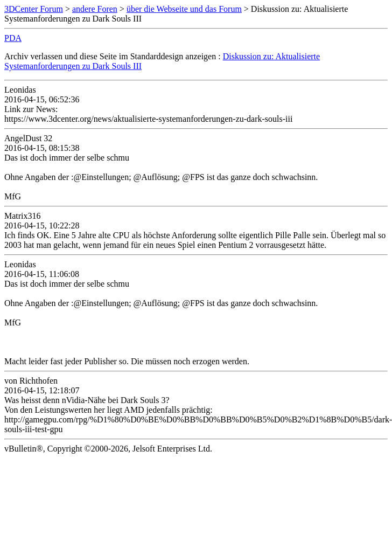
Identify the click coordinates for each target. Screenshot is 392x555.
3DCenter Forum (34, 9)
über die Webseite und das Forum (184, 9)
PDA (13, 38)
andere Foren (95, 9)
